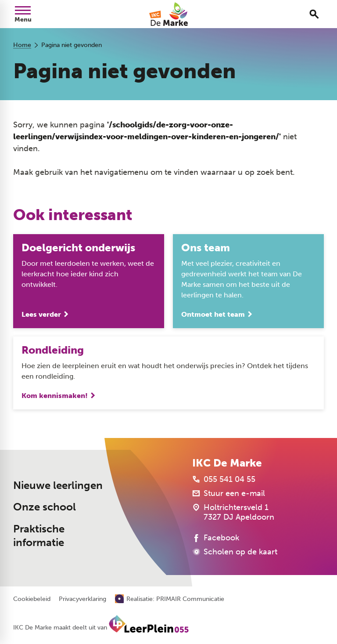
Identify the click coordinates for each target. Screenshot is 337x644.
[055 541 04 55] (224, 479)
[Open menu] (23, 14)
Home (22, 45)
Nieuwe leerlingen (58, 485)
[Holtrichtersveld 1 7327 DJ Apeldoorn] (233, 512)
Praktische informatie (39, 536)
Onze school (45, 507)
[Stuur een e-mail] (229, 493)
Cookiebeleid (32, 599)
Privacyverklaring (82, 599)
